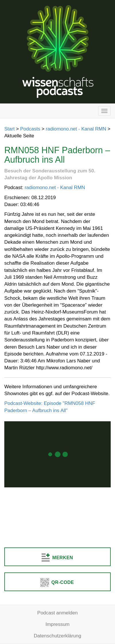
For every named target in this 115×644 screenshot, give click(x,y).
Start (9, 129)
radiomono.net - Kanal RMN (76, 129)
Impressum (57, 624)
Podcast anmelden (57, 613)
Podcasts (30, 129)
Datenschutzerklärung (57, 636)
